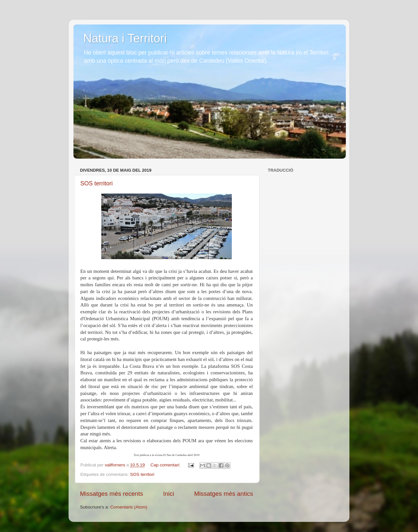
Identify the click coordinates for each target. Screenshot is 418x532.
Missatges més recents (112, 494)
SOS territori (96, 183)
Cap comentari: (166, 465)
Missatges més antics (224, 494)
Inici (169, 494)
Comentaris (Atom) (129, 507)
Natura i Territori (125, 38)
